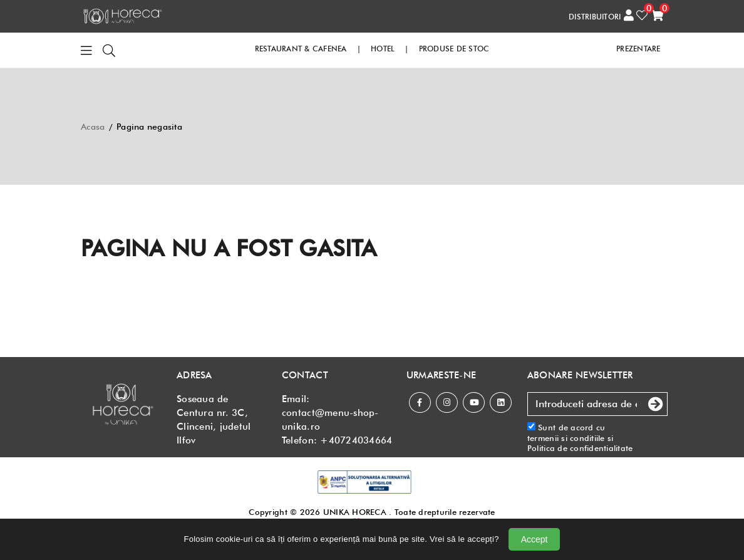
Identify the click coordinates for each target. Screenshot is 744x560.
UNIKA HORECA (355, 512)
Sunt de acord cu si (580, 438)
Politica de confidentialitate (580, 448)
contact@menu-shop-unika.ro (330, 420)
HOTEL (383, 49)
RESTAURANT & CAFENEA (301, 49)
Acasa (93, 127)
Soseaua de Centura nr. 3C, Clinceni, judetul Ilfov (214, 420)
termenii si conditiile (566, 438)
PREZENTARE (638, 49)
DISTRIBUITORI (595, 17)
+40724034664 (356, 440)
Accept (535, 539)
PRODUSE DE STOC (454, 49)
